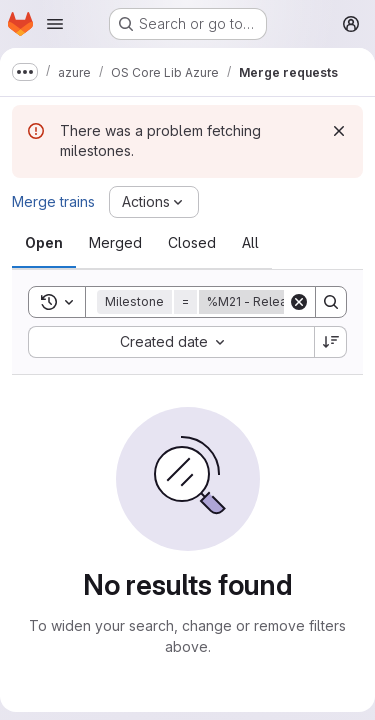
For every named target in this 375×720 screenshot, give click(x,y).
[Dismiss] (339, 131)
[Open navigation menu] (55, 24)
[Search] (331, 302)
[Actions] (154, 202)
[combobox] (171, 342)
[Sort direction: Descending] (331, 342)
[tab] (44, 243)
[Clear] (299, 302)
